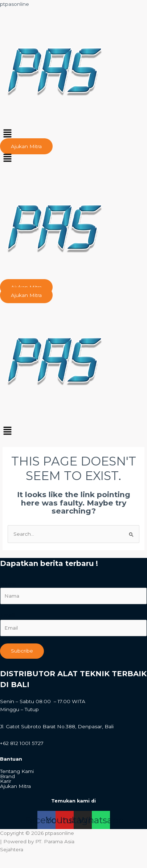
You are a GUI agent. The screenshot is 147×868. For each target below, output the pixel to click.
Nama (8, 584)
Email (8, 615)
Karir (6, 781)
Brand (7, 777)
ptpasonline (15, 4)
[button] (73, 134)
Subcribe (22, 651)
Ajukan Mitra (15, 786)
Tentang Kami (17, 772)
